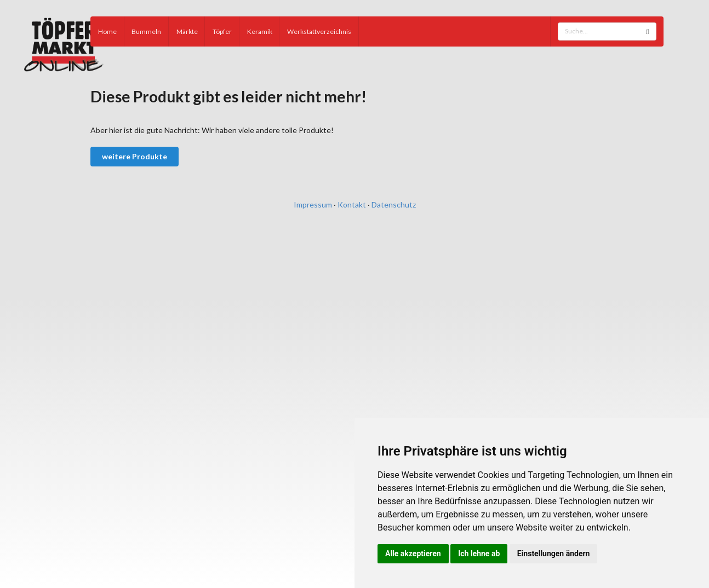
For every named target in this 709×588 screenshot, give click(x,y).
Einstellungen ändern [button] (554, 554)
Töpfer (222, 31)
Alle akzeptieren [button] (413, 554)
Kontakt (352, 204)
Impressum (313, 204)
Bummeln (146, 31)
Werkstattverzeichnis (319, 31)
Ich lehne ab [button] (479, 554)
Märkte (187, 31)
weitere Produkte (135, 156)
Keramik (260, 31)
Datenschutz (394, 204)
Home (107, 31)
